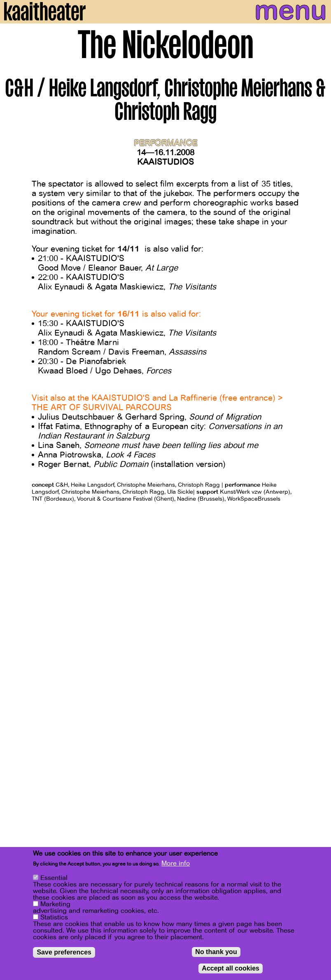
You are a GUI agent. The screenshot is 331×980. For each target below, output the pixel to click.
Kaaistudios (165, 162)
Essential (54, 878)
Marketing (55, 904)
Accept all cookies (231, 968)
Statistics (54, 917)
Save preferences (64, 952)
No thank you (216, 952)
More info (176, 863)
